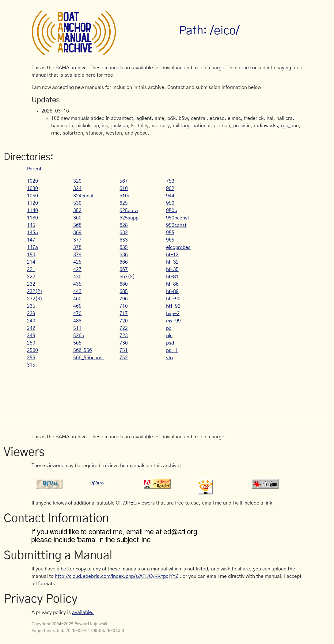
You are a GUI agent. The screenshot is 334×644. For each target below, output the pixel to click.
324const (83, 196)
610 (124, 189)
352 (77, 211)
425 (77, 262)
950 (170, 203)
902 (170, 189)
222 (31, 277)
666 (124, 262)
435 (77, 284)
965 (170, 240)
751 (124, 350)
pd (169, 328)
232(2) (35, 292)
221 (31, 269)
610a (125, 196)
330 (77, 203)
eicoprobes (178, 247)
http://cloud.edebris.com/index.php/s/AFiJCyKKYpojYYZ (117, 576)
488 (77, 321)
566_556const (89, 358)
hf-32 (172, 262)
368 (77, 225)
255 (31, 358)
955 (170, 233)
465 (77, 306)
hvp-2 (173, 314)
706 (124, 299)
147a (32, 247)
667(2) (127, 277)
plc (169, 336)
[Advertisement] (143, 392)
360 (77, 218)
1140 (32, 211)
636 (124, 255)
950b (172, 211)
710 (124, 306)
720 (124, 321)
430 (77, 277)
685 (124, 292)
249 (31, 336)
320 (77, 181)
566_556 (83, 350)
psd (170, 343)
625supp (129, 218)
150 (31, 255)
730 (124, 343)
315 (31, 365)
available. (83, 612)
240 (31, 321)
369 (77, 233)
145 (31, 225)
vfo (169, 358)
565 (77, 343)
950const (176, 225)
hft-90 (173, 299)
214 (31, 262)
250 (31, 343)
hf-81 (172, 277)
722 (124, 328)
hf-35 (172, 269)
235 (31, 306)
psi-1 (172, 350)
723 (124, 336)
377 (77, 240)
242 (31, 328)
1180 (32, 218)
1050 (32, 196)
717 (124, 314)
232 (31, 284)
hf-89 (172, 292)
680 (124, 284)
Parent (34, 169)
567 (124, 181)
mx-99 (173, 321)
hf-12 (172, 255)
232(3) (35, 299)
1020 (32, 181)
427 (77, 269)
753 (170, 181)
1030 (32, 189)
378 (77, 247)
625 (124, 203)
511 (77, 328)
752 (124, 358)
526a (79, 336)
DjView (97, 483)
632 (124, 233)
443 (77, 292)
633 (124, 240)
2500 (32, 350)
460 (77, 299)
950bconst (178, 218)
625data (129, 211)
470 (77, 314)
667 (124, 269)
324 (77, 189)
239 (31, 314)
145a (32, 233)
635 (124, 247)
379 (77, 255)
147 (31, 240)
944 (170, 196)
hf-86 (172, 284)
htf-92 (173, 306)
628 (124, 225)
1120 (32, 203)
